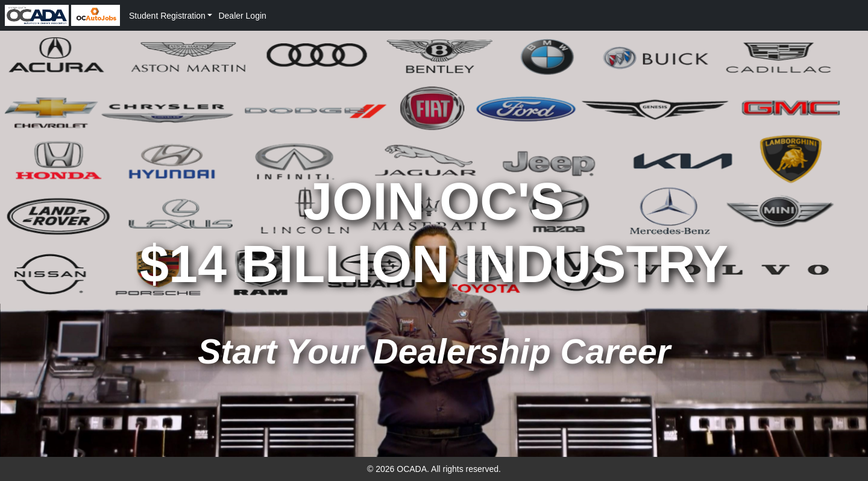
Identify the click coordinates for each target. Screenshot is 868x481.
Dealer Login (242, 16)
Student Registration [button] (167, 16)
